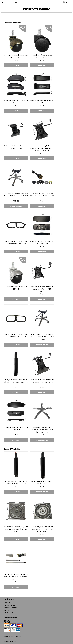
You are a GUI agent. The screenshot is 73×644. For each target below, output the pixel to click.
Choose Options (16, 206)
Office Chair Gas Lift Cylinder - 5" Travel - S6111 (42, 483)
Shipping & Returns (9, 605)
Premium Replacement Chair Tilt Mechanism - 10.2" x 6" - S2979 (42, 381)
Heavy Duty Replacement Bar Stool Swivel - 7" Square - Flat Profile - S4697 (42, 529)
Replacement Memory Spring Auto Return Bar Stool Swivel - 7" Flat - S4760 (16, 529)
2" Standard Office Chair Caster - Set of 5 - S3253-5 (42, 56)
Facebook (9, 622)
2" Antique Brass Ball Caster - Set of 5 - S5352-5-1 (16, 56)
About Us (6, 610)
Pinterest (5, 622)
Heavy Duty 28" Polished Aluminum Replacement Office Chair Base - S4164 (42, 430)
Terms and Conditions (10, 608)
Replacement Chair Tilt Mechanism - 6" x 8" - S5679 (16, 147)
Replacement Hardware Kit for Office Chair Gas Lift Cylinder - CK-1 (42, 196)
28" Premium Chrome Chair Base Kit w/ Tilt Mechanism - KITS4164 (16, 195)
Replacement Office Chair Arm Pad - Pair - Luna (16, 102)
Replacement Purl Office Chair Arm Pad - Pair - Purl (42, 242)
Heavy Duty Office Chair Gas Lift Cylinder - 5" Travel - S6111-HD (16, 483)
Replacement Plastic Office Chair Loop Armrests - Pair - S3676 (16, 335)
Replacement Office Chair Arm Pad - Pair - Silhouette (42, 102)
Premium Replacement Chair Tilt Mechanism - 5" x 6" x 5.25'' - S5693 (42, 289)
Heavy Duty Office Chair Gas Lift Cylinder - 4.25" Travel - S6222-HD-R (16, 382)
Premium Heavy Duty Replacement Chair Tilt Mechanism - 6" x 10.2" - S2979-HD (42, 148)
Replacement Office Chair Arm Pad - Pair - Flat (16, 429)
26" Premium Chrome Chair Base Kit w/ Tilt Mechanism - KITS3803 (42, 335)
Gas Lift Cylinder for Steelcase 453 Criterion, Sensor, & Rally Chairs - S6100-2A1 (16, 577)
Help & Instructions (9, 613)
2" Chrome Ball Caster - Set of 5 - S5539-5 (16, 288)
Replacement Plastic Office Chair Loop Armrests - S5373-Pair (16, 242)
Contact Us (7, 603)
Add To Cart (16, 65)
